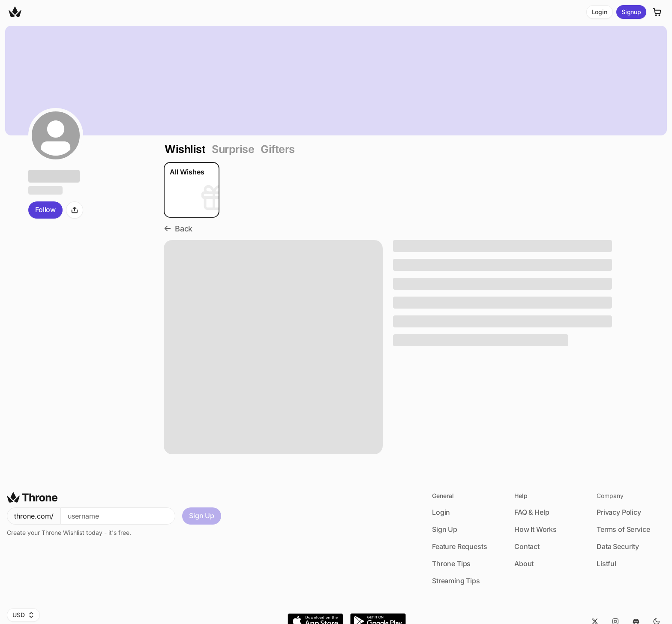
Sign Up (202, 516)
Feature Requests (459, 546)
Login (600, 12)
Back (178, 229)
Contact (527, 546)
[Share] (75, 210)
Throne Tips (451, 564)
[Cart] (657, 12)
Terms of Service (623, 529)
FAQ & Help (532, 512)
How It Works (535, 529)
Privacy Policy (619, 512)
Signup (631, 12)
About (524, 564)
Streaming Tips (456, 581)
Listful (606, 564)
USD (23, 615)
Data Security (618, 546)
